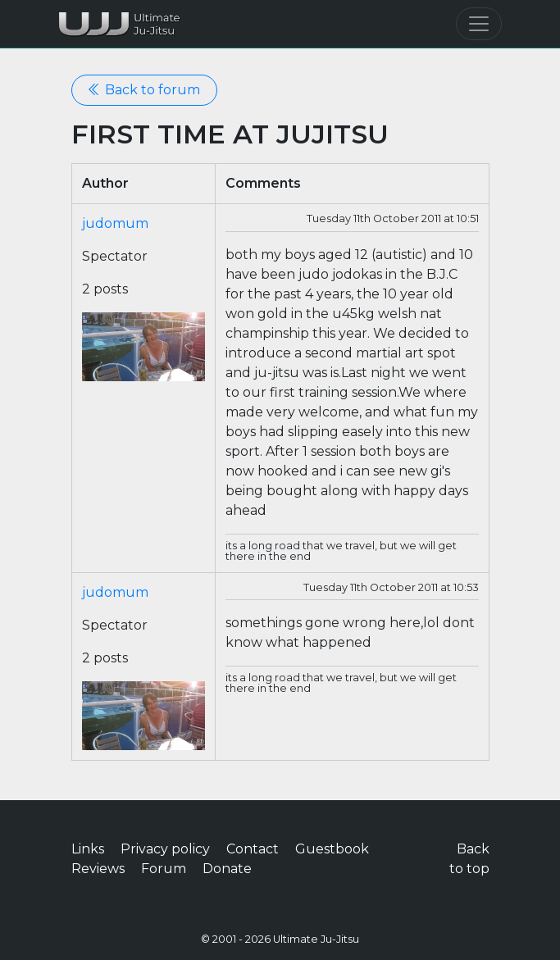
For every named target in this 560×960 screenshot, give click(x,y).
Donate (227, 869)
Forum (164, 869)
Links (88, 849)
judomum (115, 223)
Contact (253, 849)
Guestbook (332, 849)
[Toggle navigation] (479, 24)
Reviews (98, 869)
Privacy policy (165, 849)
